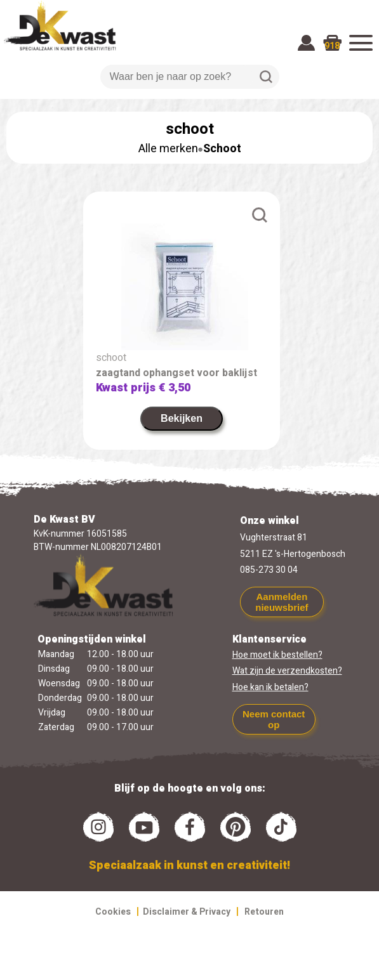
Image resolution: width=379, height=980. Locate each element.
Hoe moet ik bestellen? (277, 655)
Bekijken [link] (182, 418)
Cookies (113, 912)
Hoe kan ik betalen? (270, 687)
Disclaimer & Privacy (187, 912)
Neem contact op (274, 719)
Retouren (264, 912)
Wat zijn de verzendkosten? (287, 671)
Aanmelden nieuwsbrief (282, 602)
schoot (111, 358)
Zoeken (266, 77)
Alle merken (168, 149)
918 (332, 46)
